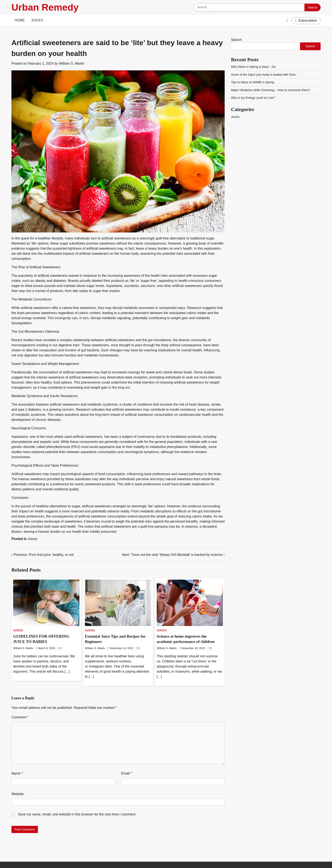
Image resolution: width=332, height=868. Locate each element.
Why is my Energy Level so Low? (253, 98)
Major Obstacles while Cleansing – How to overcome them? (271, 90)
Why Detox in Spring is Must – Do (254, 67)
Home (20, 20)
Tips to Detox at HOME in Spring (253, 82)
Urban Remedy (45, 7)
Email (127, 773)
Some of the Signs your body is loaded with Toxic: (264, 75)
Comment (20, 717)
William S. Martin (72, 63)
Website (18, 794)
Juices (37, 20)
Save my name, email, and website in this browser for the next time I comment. (77, 814)
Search (236, 40)
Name (17, 773)
